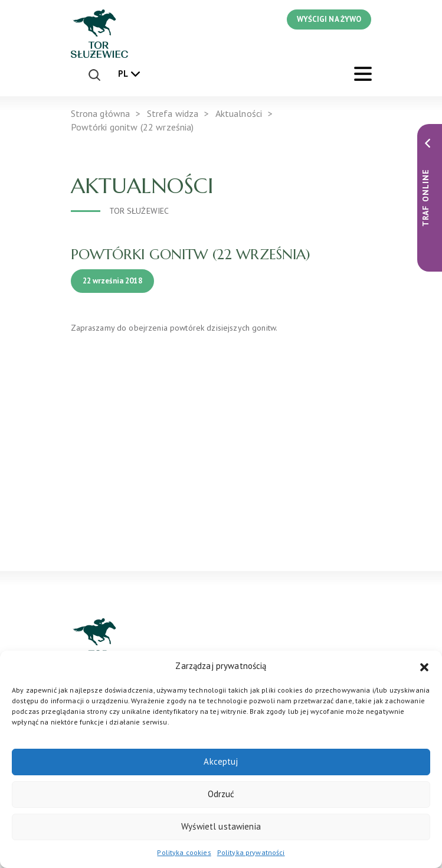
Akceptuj (221, 761)
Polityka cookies (184, 852)
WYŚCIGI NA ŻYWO (329, 19)
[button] (424, 666)
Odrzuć (221, 794)
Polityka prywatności (251, 852)
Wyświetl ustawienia (221, 826)
